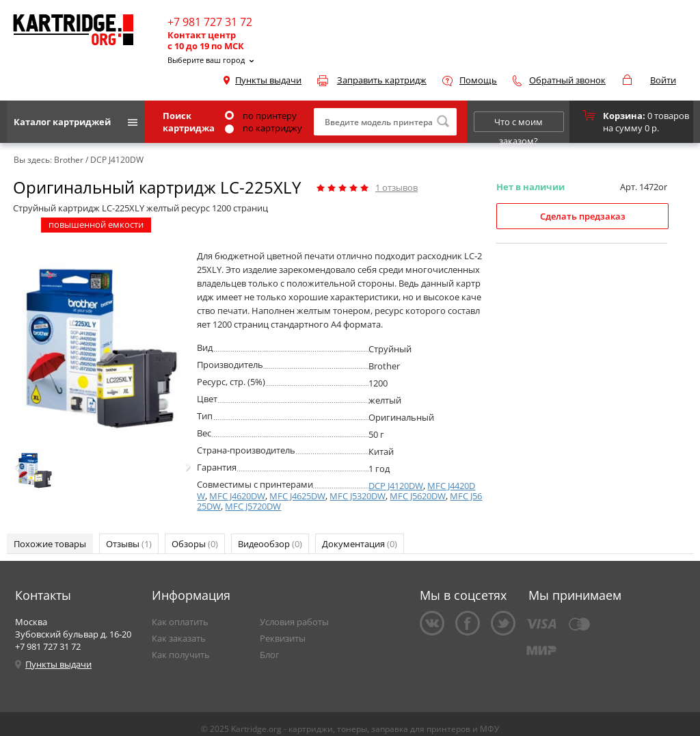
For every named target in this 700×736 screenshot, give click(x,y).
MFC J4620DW (237, 496)
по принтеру (261, 116)
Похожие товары (50, 544)
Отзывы (129, 544)
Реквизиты (283, 638)
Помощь (478, 80)
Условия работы (294, 622)
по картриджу (264, 128)
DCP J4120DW (396, 486)
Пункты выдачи (268, 80)
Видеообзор (270, 544)
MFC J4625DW (297, 496)
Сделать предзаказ (583, 216)
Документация (360, 544)
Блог (270, 655)
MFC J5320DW (358, 496)
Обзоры (195, 544)
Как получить (181, 655)
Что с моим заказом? (519, 124)
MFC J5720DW (253, 506)
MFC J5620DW (418, 496)
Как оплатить (180, 622)
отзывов (396, 187)
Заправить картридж (382, 80)
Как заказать (179, 638)
